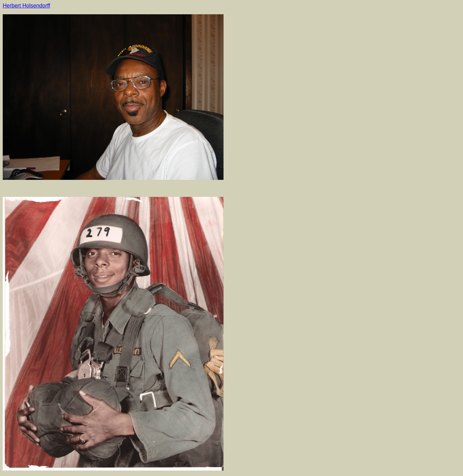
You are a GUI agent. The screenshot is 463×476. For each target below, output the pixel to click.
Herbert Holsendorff (26, 6)
